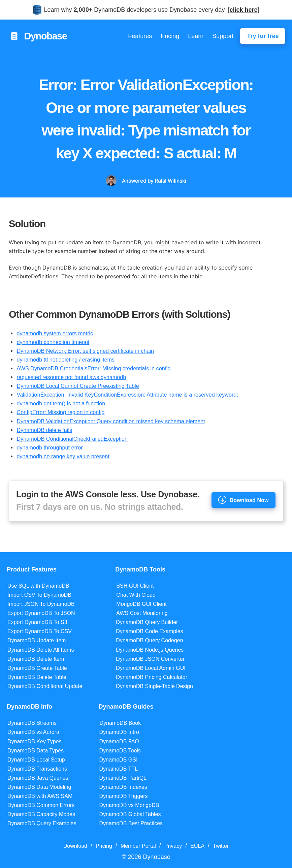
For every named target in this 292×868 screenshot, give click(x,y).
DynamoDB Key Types (35, 741)
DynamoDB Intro (119, 732)
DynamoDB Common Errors (41, 805)
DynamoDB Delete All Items (41, 650)
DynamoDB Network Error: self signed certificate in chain (85, 351)
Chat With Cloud (136, 595)
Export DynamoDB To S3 (37, 622)
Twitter (221, 846)
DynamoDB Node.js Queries (150, 650)
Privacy (173, 846)
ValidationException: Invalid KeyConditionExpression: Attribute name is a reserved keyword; (127, 395)
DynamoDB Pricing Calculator (152, 677)
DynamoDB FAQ (119, 741)
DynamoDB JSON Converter (150, 659)
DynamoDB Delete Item (36, 659)
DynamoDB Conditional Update (45, 686)
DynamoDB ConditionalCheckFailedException (72, 439)
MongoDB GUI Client (141, 604)
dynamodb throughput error (50, 447)
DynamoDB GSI (119, 760)
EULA (197, 846)
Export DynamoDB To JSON (41, 613)
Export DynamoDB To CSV (40, 631)
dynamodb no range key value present (63, 456)
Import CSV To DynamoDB (39, 595)
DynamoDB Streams (32, 723)
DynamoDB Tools (120, 751)
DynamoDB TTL (119, 769)
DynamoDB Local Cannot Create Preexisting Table (78, 386)
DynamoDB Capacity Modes (41, 814)
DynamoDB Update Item (37, 640)
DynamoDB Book (120, 723)
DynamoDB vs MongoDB (129, 805)
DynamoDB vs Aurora (33, 732)
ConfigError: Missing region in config (60, 412)
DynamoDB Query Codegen (149, 640)
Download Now (244, 500)
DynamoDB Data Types (36, 751)
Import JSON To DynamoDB (41, 604)
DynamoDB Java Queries (38, 778)
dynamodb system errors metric (55, 333)
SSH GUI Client (135, 586)
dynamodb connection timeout (53, 342)
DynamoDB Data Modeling (39, 787)
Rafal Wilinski (170, 181)
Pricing (170, 36)
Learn (196, 36)
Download (75, 846)
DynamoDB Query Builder (147, 622)
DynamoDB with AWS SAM (40, 796)
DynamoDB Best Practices (131, 823)
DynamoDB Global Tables (130, 814)
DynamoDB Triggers (124, 796)
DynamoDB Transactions (37, 769)
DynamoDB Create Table (37, 668)
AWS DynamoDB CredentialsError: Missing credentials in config (93, 368)
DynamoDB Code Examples (149, 631)
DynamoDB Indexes (123, 787)
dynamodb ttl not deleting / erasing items (66, 360)
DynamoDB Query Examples (42, 823)
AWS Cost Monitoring (142, 613)
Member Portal (138, 846)
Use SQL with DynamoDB (38, 586)
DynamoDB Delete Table (37, 677)
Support (223, 36)
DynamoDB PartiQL (123, 778)
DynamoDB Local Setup (36, 760)
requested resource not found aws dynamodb (71, 377)
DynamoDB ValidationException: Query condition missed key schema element (111, 421)
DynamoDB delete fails (44, 430)
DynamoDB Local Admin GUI (151, 668)
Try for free (263, 36)
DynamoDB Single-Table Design (154, 686)
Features (140, 36)
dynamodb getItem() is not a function (61, 403)
